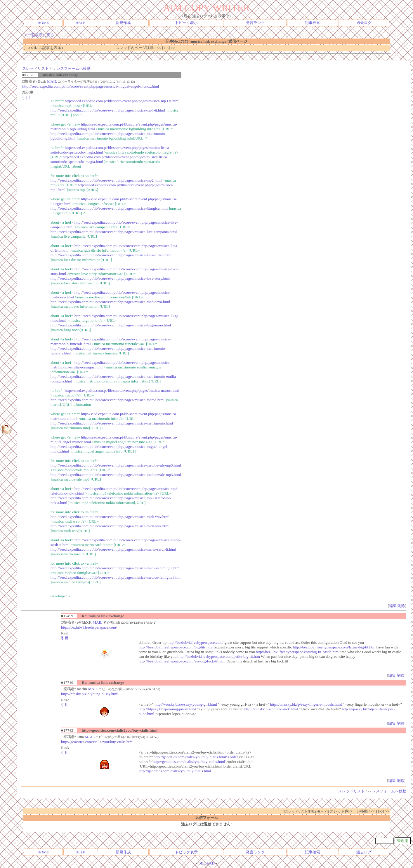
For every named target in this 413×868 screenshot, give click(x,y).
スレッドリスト (35, 68)
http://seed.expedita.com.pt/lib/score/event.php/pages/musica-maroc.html (122, 390)
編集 (393, 606)
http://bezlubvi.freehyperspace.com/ (89, 627)
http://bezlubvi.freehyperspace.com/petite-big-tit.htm (219, 656)
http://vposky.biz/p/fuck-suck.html (271, 709)
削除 (401, 606)
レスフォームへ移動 (73, 68)
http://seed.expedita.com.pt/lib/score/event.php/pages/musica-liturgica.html (109, 208)
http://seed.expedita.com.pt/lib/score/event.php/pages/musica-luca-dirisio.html (112, 255)
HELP (80, 23)
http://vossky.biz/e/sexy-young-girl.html (186, 704)
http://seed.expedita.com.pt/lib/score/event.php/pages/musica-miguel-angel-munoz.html (91, 86)
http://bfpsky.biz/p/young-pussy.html (90, 694)
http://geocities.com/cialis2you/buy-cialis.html (97, 742)
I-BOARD (206, 863)
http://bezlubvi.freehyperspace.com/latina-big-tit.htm (334, 647)
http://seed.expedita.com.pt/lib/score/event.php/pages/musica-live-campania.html (114, 232)
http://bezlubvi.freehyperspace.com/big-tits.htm (176, 647)
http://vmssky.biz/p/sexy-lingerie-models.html (306, 704)
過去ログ (364, 23)
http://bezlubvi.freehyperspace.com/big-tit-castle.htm (297, 652)
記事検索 (313, 23)
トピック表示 (186, 23)
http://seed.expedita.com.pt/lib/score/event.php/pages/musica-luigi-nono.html (111, 325)
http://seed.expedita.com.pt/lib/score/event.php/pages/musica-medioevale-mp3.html (116, 465)
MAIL (52, 81)
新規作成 (123, 23)
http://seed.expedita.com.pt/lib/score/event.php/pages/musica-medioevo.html (110, 302)
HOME (43, 23)
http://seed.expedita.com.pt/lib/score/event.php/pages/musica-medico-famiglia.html (116, 568)
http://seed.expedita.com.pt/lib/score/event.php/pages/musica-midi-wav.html (110, 517)
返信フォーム (206, 818)
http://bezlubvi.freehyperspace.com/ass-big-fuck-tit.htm (182, 661)
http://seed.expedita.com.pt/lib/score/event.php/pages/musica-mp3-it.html (122, 101)
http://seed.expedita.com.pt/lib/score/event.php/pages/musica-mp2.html (106, 180)
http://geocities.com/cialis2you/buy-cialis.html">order (196, 757)
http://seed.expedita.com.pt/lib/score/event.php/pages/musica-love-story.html (110, 278)
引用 (26, 98)
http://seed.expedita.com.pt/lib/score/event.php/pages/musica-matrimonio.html (112, 423)
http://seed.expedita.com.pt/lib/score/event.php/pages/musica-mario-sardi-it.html (113, 549)
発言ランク (255, 23)
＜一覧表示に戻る (39, 35)
